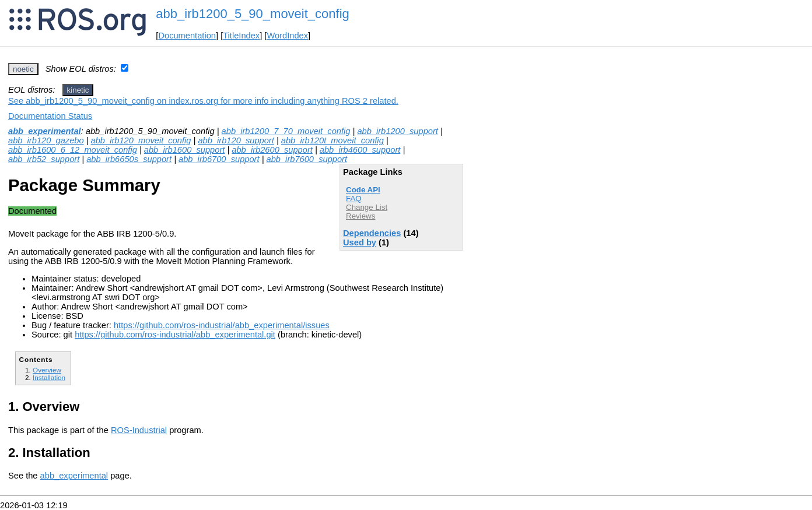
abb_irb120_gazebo (46, 140)
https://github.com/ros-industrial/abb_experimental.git (175, 335)
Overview (47, 370)
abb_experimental (45, 131)
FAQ (354, 198)
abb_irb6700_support (219, 159)
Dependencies (372, 233)
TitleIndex (241, 36)
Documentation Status (50, 116)
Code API (363, 190)
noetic (23, 69)
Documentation (187, 36)
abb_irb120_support (236, 140)
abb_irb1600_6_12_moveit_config (73, 150)
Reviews (360, 216)
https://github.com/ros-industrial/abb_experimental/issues (222, 325)
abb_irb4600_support (360, 150)
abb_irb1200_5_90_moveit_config (252, 14)
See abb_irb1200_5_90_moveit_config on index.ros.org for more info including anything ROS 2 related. (203, 101)
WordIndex (287, 36)
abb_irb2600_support (272, 150)
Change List (367, 207)
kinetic (78, 90)
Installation (49, 377)
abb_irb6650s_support (129, 159)
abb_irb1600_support (185, 150)
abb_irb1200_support (398, 131)
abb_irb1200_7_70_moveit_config (286, 131)
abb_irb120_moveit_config (141, 140)
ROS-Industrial (139, 430)
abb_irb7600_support (307, 159)
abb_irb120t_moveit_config (332, 140)
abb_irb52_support (44, 159)
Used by (360, 242)
